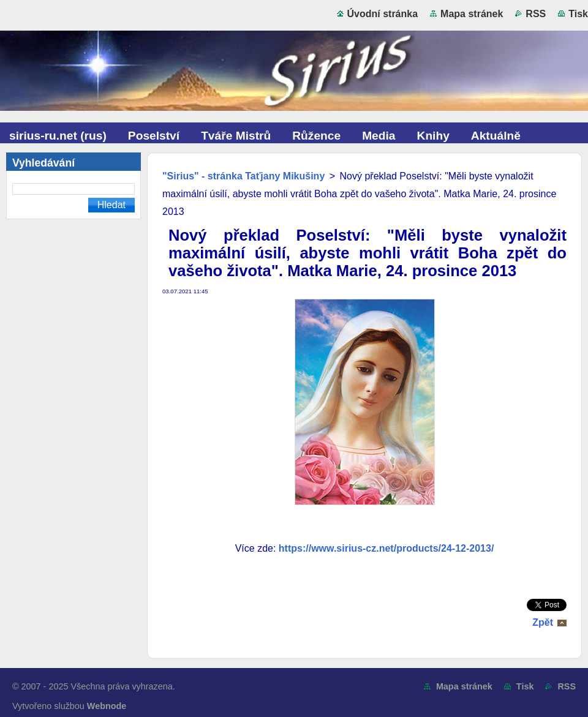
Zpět (543, 622)
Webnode (107, 706)
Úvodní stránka (383, 14)
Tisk (578, 14)
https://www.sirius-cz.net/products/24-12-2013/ (386, 548)
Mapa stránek (472, 14)
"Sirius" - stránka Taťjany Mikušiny (243, 176)
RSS (536, 14)
